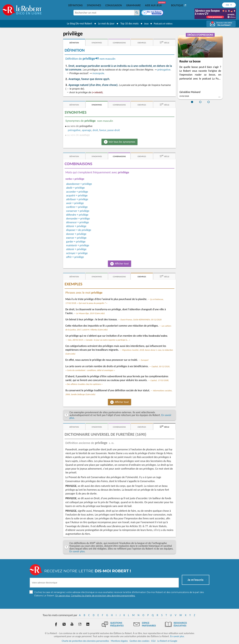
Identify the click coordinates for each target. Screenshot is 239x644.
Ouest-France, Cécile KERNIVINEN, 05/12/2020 (141, 320)
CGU (153, 641)
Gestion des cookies (139, 641)
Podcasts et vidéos (164, 24)
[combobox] (104, 13)
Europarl (145, 360)
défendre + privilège (77, 215)
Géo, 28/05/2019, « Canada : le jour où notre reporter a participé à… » (99, 340)
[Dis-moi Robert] (153, 13)
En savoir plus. (77, 551)
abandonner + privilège (79, 184)
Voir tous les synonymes (122, 142)
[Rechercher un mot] (137, 13)
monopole (98, 73)
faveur (103, 130)
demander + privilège (78, 219)
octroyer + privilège (77, 253)
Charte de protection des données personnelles (85, 641)
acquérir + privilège (77, 195)
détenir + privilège (76, 226)
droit (95, 130)
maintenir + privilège (78, 245)
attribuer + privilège (77, 199)
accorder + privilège (77, 192)
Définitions (75, 5)
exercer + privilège (76, 238)
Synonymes (94, 5)
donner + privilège (76, 234)
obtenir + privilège (76, 249)
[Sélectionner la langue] (229, 5)
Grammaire (133, 5)
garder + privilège (76, 242)
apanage (87, 130)
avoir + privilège (75, 203)
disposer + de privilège (79, 230)
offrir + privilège (75, 257)
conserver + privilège (78, 211)
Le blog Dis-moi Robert (78, 24)
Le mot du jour (104, 24)
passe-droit (114, 130)
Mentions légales (119, 641)
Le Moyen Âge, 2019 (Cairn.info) (90, 313)
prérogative (164, 70)
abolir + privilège (75, 188)
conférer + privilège (77, 207)
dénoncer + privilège (78, 222)
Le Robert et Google (167, 641)
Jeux (145, 24)
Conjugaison (114, 5)
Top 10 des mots (128, 24)
